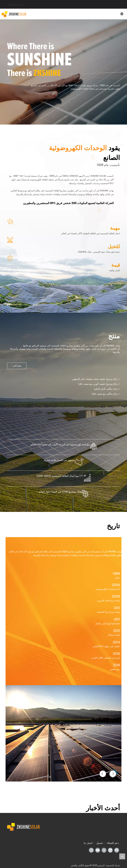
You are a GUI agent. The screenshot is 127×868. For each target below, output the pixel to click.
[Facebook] (117, 850)
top (122, 856)
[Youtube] (98, 850)
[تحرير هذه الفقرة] (39, 59)
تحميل (100, 843)
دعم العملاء (113, 843)
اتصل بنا (88, 843)
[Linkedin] (110, 850)
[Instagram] (91, 850)
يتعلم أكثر (17, 366)
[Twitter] (104, 850)
